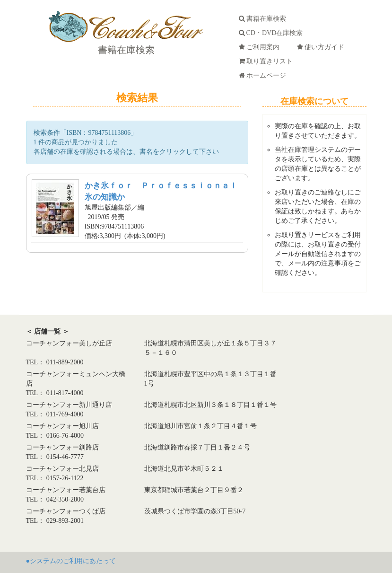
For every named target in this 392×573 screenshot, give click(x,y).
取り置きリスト (267, 61)
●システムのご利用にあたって (71, 561)
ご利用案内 (261, 47)
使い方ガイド (322, 47)
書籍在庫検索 (125, 50)
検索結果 (137, 98)
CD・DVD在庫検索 (273, 33)
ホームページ (264, 75)
